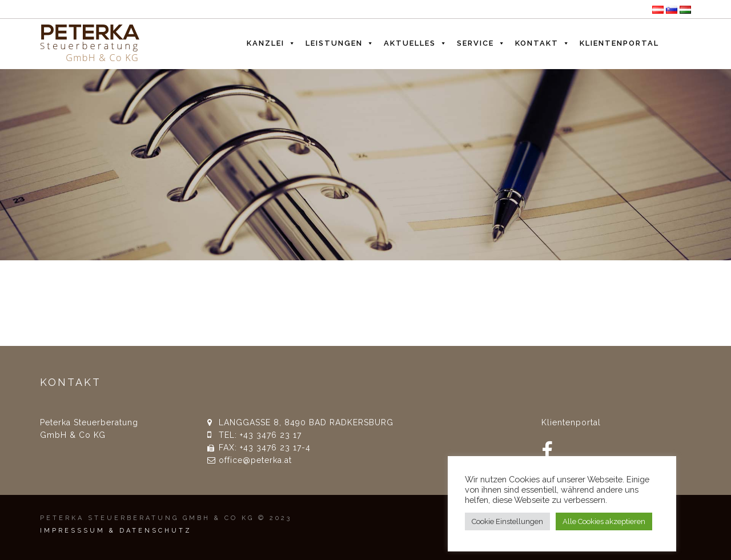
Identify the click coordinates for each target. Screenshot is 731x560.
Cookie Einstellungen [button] (507, 521)
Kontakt (543, 41)
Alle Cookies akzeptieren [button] (604, 521)
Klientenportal (619, 43)
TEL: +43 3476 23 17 (260, 435)
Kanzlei (272, 41)
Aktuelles (416, 41)
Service (481, 41)
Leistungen (340, 41)
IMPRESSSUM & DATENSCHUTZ (116, 531)
